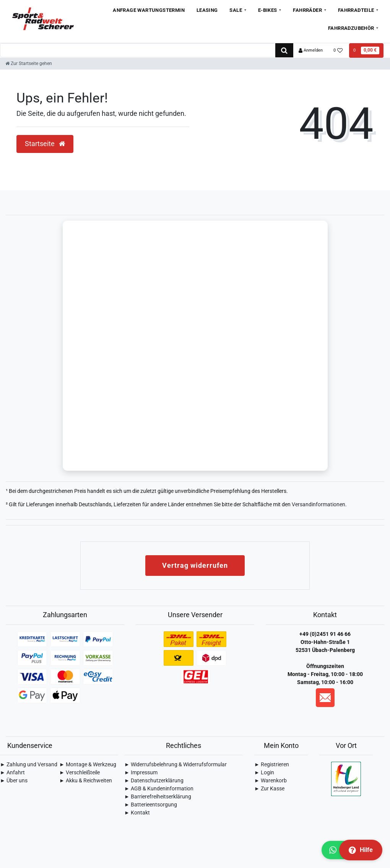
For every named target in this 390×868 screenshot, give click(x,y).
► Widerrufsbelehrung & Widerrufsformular (175, 764)
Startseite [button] (45, 144)
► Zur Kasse (269, 788)
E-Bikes (268, 10)
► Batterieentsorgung (151, 805)
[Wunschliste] (338, 50)
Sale (236, 10)
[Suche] (284, 50)
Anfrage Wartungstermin (149, 10)
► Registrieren (272, 764)
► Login (264, 772)
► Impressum (141, 772)
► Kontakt (137, 813)
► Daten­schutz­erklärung (154, 780)
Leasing (207, 10)
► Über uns (14, 780)
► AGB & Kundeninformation (159, 788)
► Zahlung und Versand (29, 764)
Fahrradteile (356, 10)
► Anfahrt (12, 772)
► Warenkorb (271, 780)
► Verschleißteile (80, 772)
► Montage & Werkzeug (88, 764)
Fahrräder (307, 10)
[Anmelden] (311, 50)
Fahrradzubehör (351, 28)
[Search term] (138, 50)
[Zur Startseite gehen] (29, 63)
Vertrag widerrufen (195, 565)
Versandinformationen (318, 504)
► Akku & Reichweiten (86, 780)
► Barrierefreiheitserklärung (158, 796)
